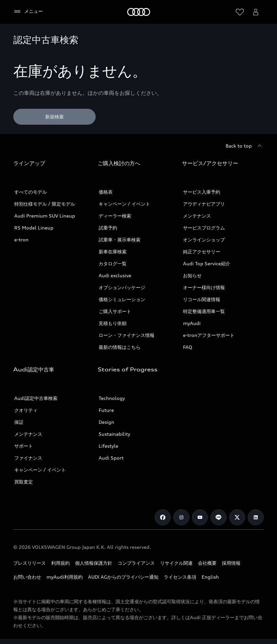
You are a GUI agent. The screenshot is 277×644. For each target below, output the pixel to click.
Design (106, 422)
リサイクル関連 (176, 563)
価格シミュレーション (122, 299)
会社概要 (207, 563)
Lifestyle (108, 446)
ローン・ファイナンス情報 (127, 335)
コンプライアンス (136, 563)
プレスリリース (30, 563)
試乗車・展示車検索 (120, 240)
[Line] (219, 517)
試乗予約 (108, 228)
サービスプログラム (204, 228)
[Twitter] (237, 517)
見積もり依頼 (113, 323)
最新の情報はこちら (120, 347)
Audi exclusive (115, 275)
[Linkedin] (256, 517)
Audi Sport (111, 458)
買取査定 (24, 482)
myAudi (192, 323)
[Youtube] (200, 517)
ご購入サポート (115, 311)
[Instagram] (181, 517)
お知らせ (192, 275)
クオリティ (26, 410)
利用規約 (60, 563)
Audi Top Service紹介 (207, 263)
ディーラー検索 (115, 216)
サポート (24, 446)
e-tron (21, 240)
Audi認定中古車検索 (36, 398)
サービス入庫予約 (202, 192)
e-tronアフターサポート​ (209, 335)
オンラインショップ (204, 240)
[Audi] (139, 12)
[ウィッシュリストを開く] (240, 12)
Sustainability (114, 434)
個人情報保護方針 (94, 563)
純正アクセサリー (202, 252)
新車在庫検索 (113, 252)
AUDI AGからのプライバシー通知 (123, 577)
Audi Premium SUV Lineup (45, 216)
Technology (112, 398)
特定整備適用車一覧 (204, 311)
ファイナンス (28, 458)
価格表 (106, 192)
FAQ (188, 347)
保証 (19, 422)
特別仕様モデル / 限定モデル (45, 204)
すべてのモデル (31, 192)
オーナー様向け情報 (204, 287)
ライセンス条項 (180, 577)
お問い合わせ (27, 577)
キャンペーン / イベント (124, 204)
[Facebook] (163, 517)
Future (106, 410)
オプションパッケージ (122, 287)
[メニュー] (28, 12)
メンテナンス (197, 216)
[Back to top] (245, 146)
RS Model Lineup (34, 228)
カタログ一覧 (113, 263)
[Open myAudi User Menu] (256, 12)
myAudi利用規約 (65, 577)
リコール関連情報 (202, 299)
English (210, 577)
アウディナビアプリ (204, 204)
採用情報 (231, 563)
